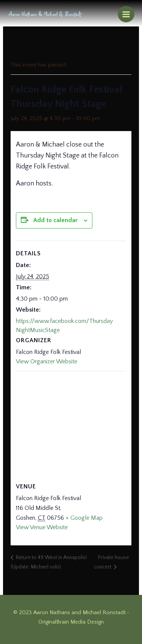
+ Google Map (84, 518)
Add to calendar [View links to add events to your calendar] (55, 220)
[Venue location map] (71, 425)
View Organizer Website (47, 361)
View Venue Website (42, 527)
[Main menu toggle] (126, 14)
